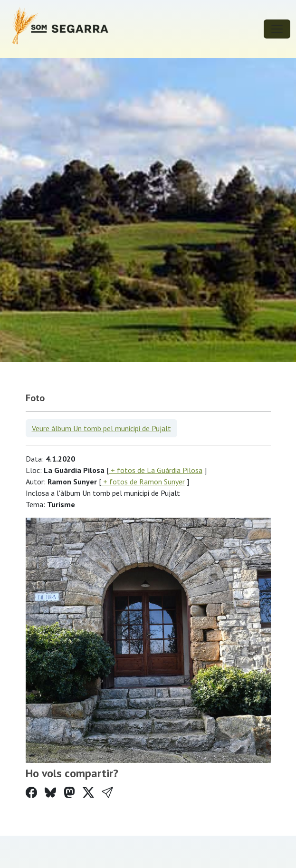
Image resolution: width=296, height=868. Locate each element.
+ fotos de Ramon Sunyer (143, 482)
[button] (107, 793)
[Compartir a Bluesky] (50, 793)
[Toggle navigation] (277, 29)
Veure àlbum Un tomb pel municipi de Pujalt (101, 428)
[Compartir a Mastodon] (69, 793)
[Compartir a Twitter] (88, 793)
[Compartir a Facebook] (31, 793)
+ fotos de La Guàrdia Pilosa (156, 470)
